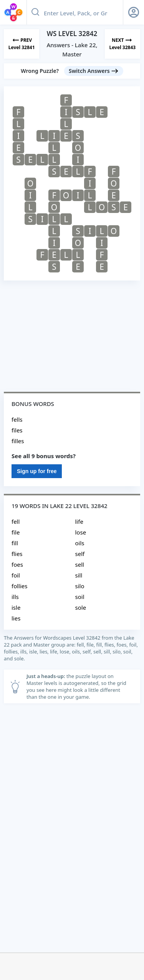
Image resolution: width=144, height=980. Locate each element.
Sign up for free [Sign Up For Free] (37, 471)
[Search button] (35, 12)
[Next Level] (122, 44)
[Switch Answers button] (94, 71)
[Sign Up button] (134, 12)
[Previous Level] (22, 44)
